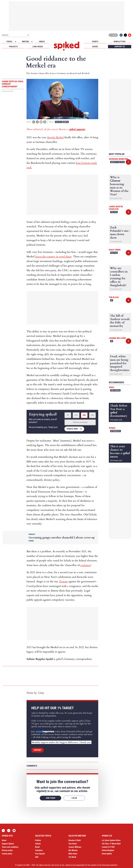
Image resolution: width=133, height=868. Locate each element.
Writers (26, 42)
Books (95, 47)
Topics (9, 42)
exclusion (86, 565)
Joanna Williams (117, 338)
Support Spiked (8, 844)
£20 (84, 415)
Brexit (37, 847)
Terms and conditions (10, 847)
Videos (42, 42)
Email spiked (107, 854)
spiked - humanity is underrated (67, 46)
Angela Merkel (55, 137)
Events (95, 42)
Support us (120, 47)
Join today (50, 798)
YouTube (130, 35)
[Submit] (28, 35)
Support (38, 750)
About (4, 840)
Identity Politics (117, 162)
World (66, 122)
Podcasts (13, 47)
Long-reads (38, 47)
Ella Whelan (73, 850)
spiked (112, 428)
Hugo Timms (115, 250)
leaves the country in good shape (53, 257)
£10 (76, 415)
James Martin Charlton (116, 208)
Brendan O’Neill (75, 840)
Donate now (72, 429)
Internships (115, 431)
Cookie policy (7, 854)
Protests (64, 581)
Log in (113, 35)
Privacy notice (7, 850)
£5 (68, 415)
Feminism (39, 850)
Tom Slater (73, 844)
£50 (92, 415)
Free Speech (115, 390)
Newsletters (120, 42)
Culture (38, 844)
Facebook (121, 35)
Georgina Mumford (118, 159)
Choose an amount (80, 422)
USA (37, 857)
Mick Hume (73, 854)
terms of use (59, 865)
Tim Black (114, 297)
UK (112, 300)
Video (112, 387)
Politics (59, 122)
